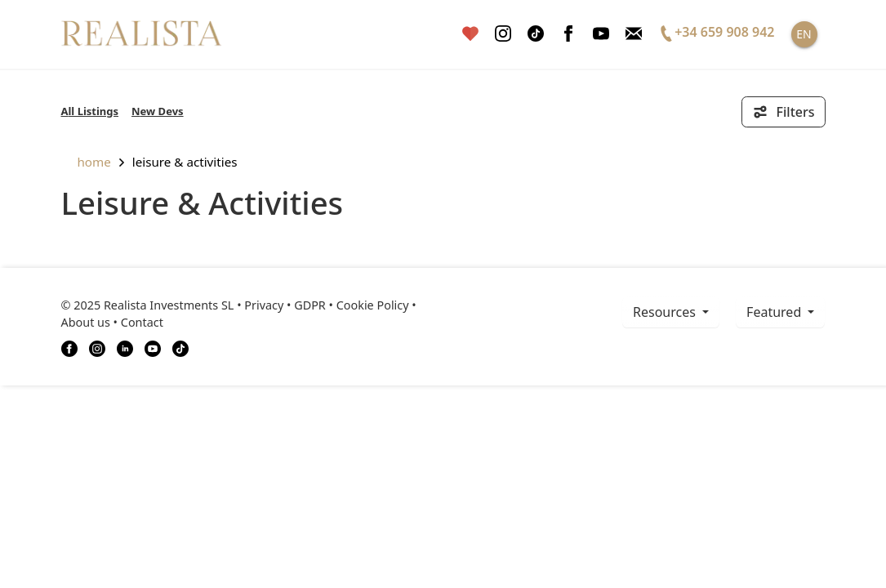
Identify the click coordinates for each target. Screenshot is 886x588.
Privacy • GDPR (285, 305)
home (86, 162)
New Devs (158, 111)
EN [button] (804, 34)
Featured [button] (775, 312)
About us (86, 322)
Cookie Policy (373, 305)
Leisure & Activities (185, 162)
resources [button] (666, 312)
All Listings (90, 111)
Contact (142, 322)
